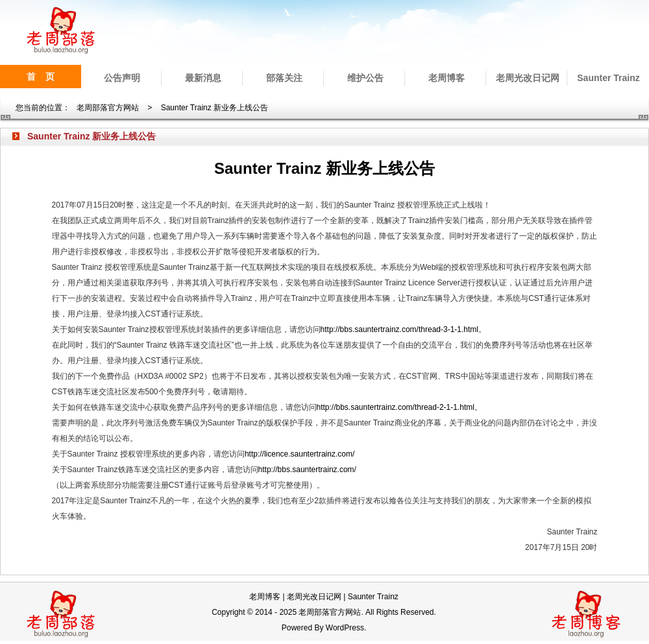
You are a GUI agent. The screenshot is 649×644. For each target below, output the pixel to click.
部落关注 (284, 78)
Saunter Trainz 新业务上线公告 (214, 108)
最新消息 (203, 78)
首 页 (41, 77)
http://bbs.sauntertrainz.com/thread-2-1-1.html (396, 407)
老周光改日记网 (528, 78)
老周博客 (447, 78)
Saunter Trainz (608, 78)
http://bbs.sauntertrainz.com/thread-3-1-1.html (399, 329)
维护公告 (365, 78)
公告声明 (122, 78)
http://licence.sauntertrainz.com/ (300, 454)
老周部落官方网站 (108, 108)
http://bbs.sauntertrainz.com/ (307, 470)
